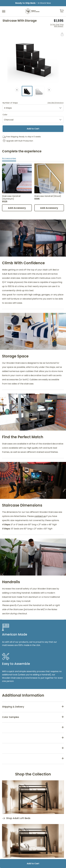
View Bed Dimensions (55, 103)
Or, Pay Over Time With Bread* (57, 25)
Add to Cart (33, 129)
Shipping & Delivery (13, 707)
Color (5, 115)
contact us (40, 516)
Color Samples (11, 717)
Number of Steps (33, 103)
